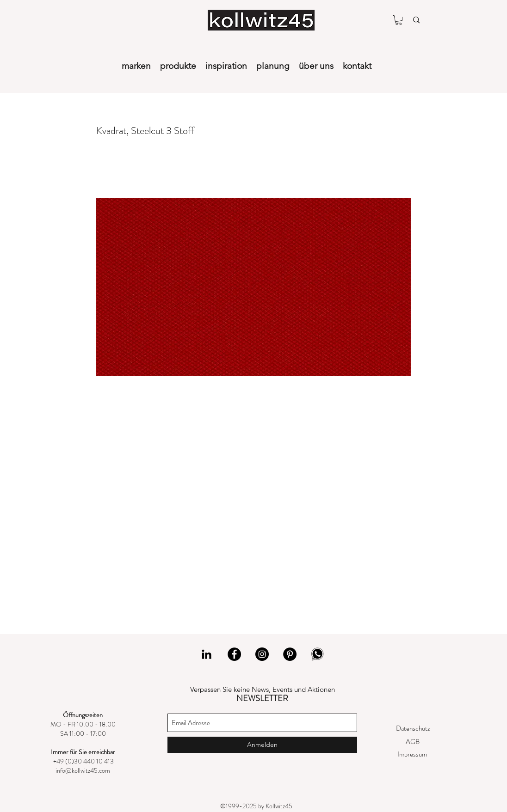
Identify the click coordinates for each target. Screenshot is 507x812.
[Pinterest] (290, 654)
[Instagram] (262, 654)
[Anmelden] (262, 745)
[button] (399, 20)
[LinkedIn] (207, 654)
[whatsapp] (318, 654)
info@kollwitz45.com (83, 770)
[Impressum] (412, 754)
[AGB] (412, 742)
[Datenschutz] (413, 729)
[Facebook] (234, 654)
